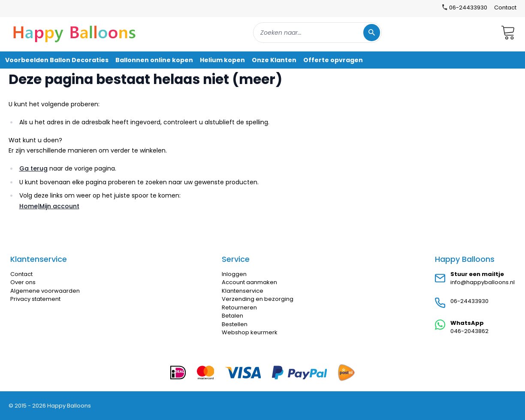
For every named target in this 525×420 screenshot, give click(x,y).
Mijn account (59, 206)
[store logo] (75, 33)
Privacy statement (35, 299)
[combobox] (317, 33)
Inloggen (234, 274)
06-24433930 (469, 301)
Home (29, 206)
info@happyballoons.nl (483, 282)
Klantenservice (243, 291)
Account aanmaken (249, 282)
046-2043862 (469, 331)
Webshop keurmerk (250, 332)
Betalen (232, 316)
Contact (505, 7)
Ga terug (33, 168)
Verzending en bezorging (258, 299)
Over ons (23, 282)
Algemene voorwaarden (45, 291)
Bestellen (235, 324)
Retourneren (239, 307)
